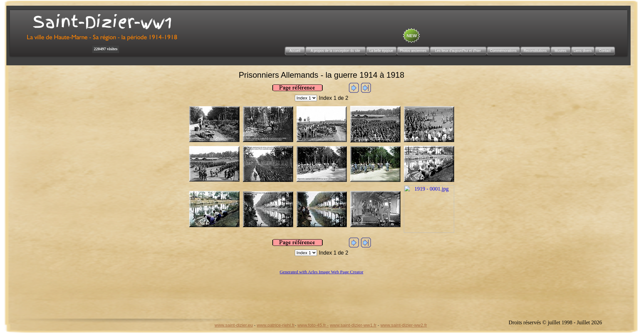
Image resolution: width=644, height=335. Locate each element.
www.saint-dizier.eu (234, 325)
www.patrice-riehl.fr (276, 325)
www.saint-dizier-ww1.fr (353, 325)
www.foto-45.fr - (313, 325)
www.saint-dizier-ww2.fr (404, 325)
